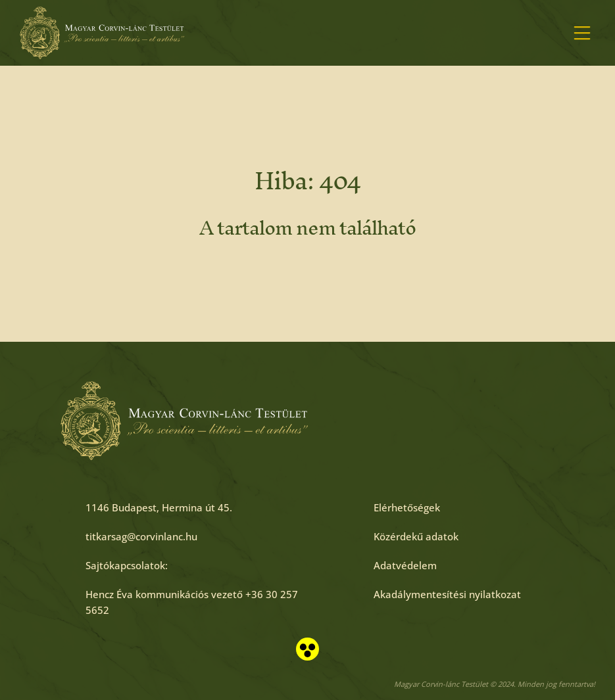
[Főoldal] (102, 33)
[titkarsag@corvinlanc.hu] (141, 536)
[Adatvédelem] (405, 565)
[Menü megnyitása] (582, 33)
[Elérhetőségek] (407, 507)
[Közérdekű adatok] (416, 536)
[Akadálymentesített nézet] (307, 649)
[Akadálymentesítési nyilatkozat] (447, 594)
